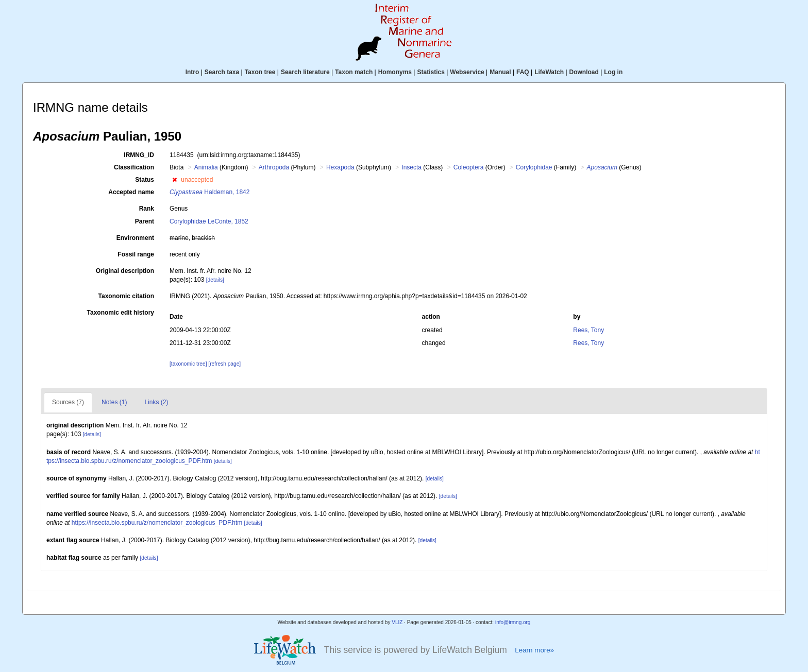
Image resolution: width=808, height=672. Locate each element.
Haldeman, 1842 (209, 192)
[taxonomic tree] (188, 364)
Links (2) (156, 402)
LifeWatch (549, 72)
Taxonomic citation (126, 296)
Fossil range (136, 254)
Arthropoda (274, 167)
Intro (192, 72)
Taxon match (354, 72)
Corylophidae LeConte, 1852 (209, 221)
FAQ (523, 72)
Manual (500, 72)
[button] (174, 180)
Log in (613, 72)
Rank (147, 209)
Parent (145, 221)
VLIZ (397, 622)
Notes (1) (114, 402)
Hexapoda (340, 167)
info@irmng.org (513, 622)
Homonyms (395, 72)
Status (145, 180)
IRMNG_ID (139, 155)
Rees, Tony (588, 330)
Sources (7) (68, 402)
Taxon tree (260, 72)
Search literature (305, 72)
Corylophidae (534, 167)
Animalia (206, 167)
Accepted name (131, 192)
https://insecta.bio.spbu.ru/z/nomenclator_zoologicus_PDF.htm (157, 523)
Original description (125, 271)
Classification (134, 167)
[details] (215, 280)
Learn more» (534, 650)
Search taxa (222, 72)
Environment (135, 238)
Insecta (411, 167)
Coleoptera (469, 167)
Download (584, 72)
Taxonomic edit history (121, 313)
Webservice (467, 72)
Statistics (431, 72)
